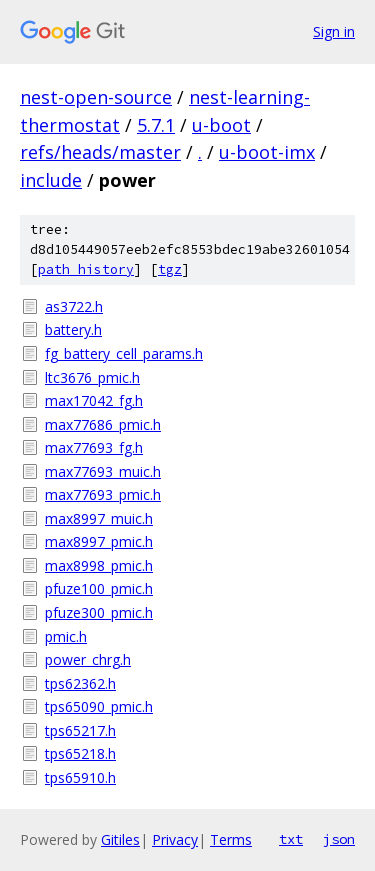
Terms (231, 839)
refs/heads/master (100, 152)
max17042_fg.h (94, 400)
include (51, 180)
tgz (170, 269)
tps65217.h (80, 730)
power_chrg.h (88, 659)
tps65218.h (80, 753)
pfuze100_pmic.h (99, 588)
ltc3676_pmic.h (92, 377)
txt (291, 839)
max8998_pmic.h (99, 565)
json (339, 839)
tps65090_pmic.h (99, 706)
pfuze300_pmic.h (99, 612)
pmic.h (66, 636)
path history (86, 269)
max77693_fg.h (94, 447)
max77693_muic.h (103, 471)
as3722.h (74, 306)
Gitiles (120, 839)
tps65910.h (80, 777)
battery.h (73, 329)
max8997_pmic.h (99, 541)
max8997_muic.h (99, 518)
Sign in (334, 31)
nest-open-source (96, 97)
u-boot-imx (267, 152)
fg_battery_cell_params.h (124, 353)
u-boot (221, 125)
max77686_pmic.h (103, 424)
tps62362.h (80, 683)
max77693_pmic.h (103, 494)
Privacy (175, 839)
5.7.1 (156, 125)
